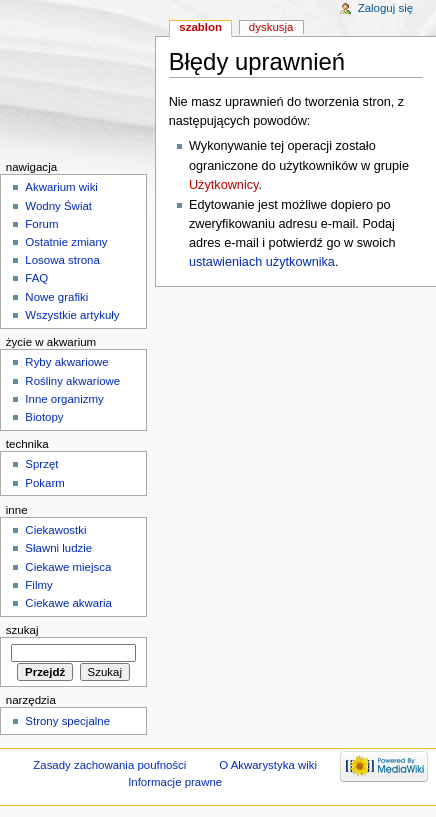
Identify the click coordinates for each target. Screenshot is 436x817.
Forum (41, 224)
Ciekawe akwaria (68, 603)
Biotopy (44, 417)
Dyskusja (271, 27)
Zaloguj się (385, 8)
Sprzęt (41, 464)
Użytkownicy (224, 185)
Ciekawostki (55, 530)
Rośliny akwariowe (72, 381)
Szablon (200, 27)
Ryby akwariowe (66, 362)
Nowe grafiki (56, 297)
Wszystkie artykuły (72, 315)
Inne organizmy (64, 399)
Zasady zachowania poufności (109, 765)
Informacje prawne (175, 782)
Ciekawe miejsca (68, 567)
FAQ (36, 278)
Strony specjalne (67, 721)
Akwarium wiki (61, 187)
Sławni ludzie (58, 548)
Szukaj (22, 630)
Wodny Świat (58, 206)
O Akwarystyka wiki (268, 765)
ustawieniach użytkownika (262, 262)
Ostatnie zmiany (66, 242)
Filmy (38, 585)
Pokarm (44, 483)
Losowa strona (62, 260)
